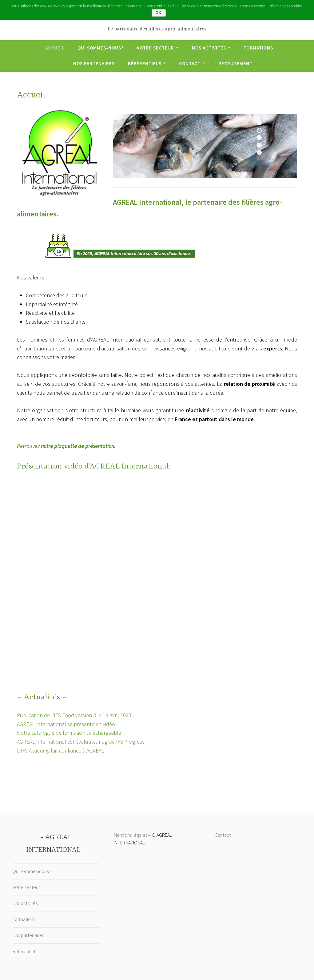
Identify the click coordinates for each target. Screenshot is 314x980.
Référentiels (145, 63)
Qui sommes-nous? (101, 48)
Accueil (55, 48)
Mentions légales (131, 835)
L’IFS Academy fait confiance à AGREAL (61, 751)
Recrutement (235, 63)
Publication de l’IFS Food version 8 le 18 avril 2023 (74, 715)
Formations (258, 48)
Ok (159, 13)
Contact (190, 63)
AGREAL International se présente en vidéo (66, 724)
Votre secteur (155, 48)
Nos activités (209, 48)
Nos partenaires (94, 63)
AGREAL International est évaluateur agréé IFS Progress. (81, 742)
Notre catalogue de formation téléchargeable (69, 733)
